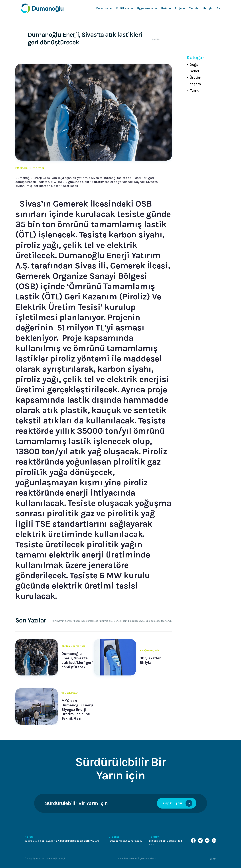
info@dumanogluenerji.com (125, 841)
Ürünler (166, 8)
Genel (194, 71)
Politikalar (125, 8)
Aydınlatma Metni (128, 858)
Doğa (194, 65)
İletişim (208, 8)
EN (219, 8)
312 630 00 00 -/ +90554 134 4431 (166, 843)
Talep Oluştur (177, 803)
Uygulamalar (147, 8)
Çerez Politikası (148, 858)
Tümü (195, 90)
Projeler (180, 8)
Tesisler (194, 8)
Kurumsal (104, 8)
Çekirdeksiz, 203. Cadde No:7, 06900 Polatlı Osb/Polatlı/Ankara (62, 841)
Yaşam (195, 84)
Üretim (195, 77)
